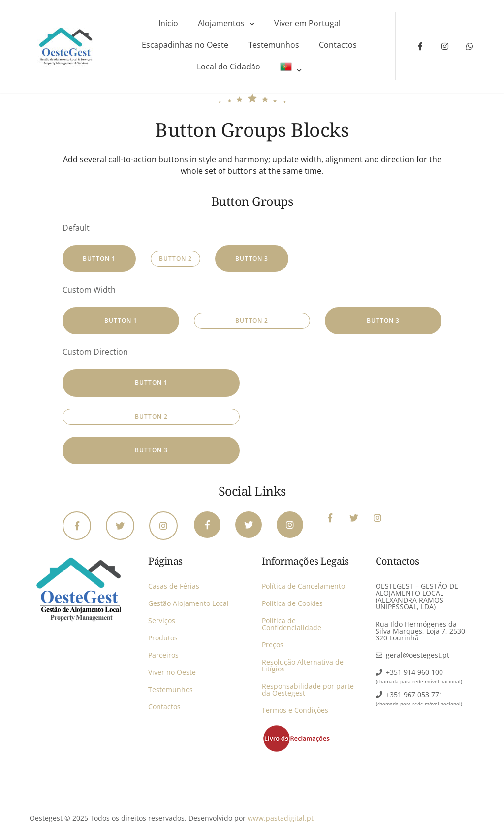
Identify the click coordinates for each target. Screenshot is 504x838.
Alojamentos (221, 23)
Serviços (162, 620)
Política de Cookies (292, 603)
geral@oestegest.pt (418, 655)
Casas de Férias (174, 586)
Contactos (338, 45)
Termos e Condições (295, 710)
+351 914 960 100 (414, 672)
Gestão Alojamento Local (189, 603)
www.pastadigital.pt (281, 818)
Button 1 (99, 258)
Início (168, 23)
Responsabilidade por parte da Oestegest (308, 689)
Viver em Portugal (307, 23)
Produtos (163, 638)
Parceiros (163, 655)
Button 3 (252, 258)
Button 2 (175, 258)
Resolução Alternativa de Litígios (303, 665)
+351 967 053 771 (414, 694)
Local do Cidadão (229, 67)
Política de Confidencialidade (292, 624)
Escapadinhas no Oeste (185, 45)
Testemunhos (274, 45)
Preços (273, 645)
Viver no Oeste (172, 672)
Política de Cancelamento (303, 586)
